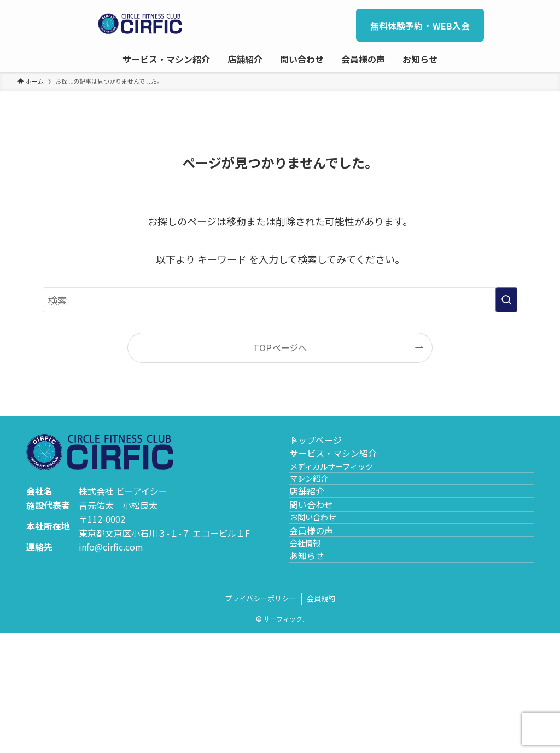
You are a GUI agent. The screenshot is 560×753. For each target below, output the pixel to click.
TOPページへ (280, 347)
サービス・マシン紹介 (346, 472)
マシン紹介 (328, 520)
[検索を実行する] (506, 300)
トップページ (328, 446)
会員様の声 (324, 620)
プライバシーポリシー (260, 719)
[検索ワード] (280, 300)
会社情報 (324, 644)
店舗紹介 (319, 545)
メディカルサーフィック (350, 497)
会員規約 (321, 719)
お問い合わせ (331, 595)
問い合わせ (324, 571)
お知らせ (319, 669)
